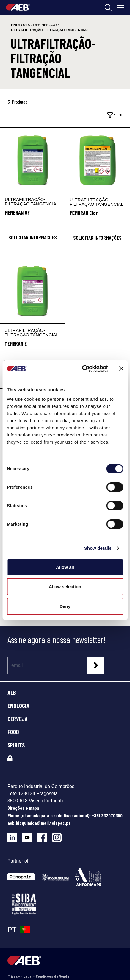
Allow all (65, 567)
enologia (21, 25)
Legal (28, 976)
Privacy (14, 976)
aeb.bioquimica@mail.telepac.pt (39, 823)
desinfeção (45, 25)
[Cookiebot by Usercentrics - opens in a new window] (82, 369)
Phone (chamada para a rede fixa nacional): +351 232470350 (65, 815)
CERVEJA (18, 719)
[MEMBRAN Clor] (98, 160)
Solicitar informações (33, 237)
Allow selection (65, 587)
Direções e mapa (23, 808)
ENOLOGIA (18, 706)
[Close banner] (121, 369)
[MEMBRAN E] (32, 291)
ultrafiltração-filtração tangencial (50, 30)
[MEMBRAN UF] (33, 160)
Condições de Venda (53, 976)
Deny (65, 606)
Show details (98, 548)
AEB (12, 693)
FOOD (13, 732)
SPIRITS (16, 745)
